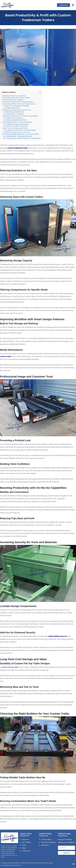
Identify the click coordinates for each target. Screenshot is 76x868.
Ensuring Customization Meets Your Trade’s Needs (24, 138)
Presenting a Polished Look (15, 112)
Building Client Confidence (15, 114)
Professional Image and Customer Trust (17, 110)
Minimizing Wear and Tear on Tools (18, 132)
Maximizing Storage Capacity (13, 100)
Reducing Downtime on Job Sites (14, 96)
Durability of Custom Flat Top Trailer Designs (21, 130)
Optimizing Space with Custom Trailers (16, 98)
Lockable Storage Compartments (17, 124)
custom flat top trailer (10, 667)
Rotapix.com (18, 865)
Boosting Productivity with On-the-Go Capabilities (20, 116)
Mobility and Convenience (14, 118)
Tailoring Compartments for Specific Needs (18, 102)
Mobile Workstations (13, 108)
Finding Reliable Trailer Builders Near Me (19, 136)
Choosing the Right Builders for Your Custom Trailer (21, 134)
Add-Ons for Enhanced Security (17, 126)
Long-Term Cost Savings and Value (15, 128)
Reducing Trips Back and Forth (16, 120)
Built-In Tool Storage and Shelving (17, 106)
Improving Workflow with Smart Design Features (20, 104)
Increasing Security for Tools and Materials (18, 122)
